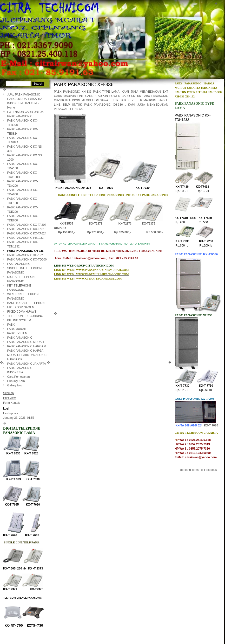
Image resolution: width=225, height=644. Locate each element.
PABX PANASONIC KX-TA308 (27, 225)
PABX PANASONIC (20, 338)
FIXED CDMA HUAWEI (22, 312)
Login (7, 409)
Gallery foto (15, 385)
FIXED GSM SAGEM (21, 307)
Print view (9, 398)
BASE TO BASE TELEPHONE (27, 303)
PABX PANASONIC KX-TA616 (27, 229)
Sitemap (8, 393)
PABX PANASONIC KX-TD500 (27, 260)
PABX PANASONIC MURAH (26, 342)
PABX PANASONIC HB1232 (25, 238)
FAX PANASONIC (19, 264)
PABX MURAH (17, 329)
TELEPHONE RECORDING (25, 316)
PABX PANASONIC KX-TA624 (27, 233)
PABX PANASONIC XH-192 (25, 255)
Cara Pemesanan (18, 377)
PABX (11, 325)
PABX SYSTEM (17, 333)
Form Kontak (11, 403)
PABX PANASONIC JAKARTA (27, 364)
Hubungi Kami (16, 381)
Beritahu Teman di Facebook (198, 470)
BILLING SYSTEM (19, 320)
